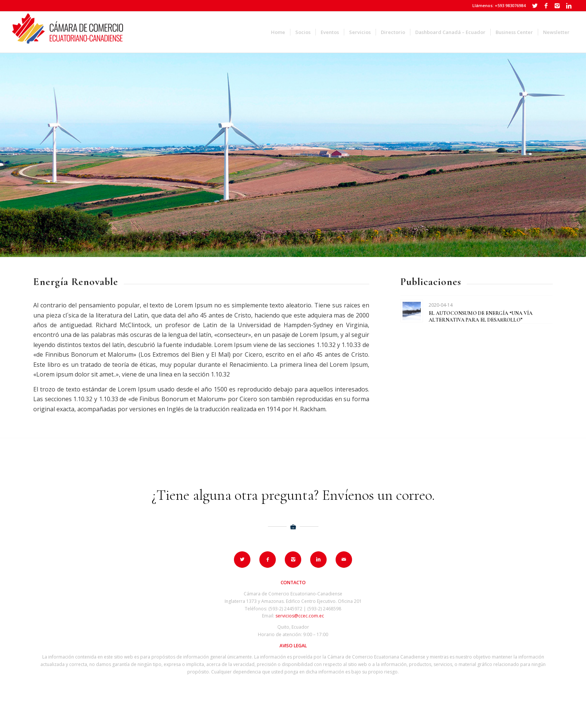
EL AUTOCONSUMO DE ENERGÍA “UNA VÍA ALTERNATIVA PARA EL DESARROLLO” (481, 317)
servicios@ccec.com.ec (300, 616)
